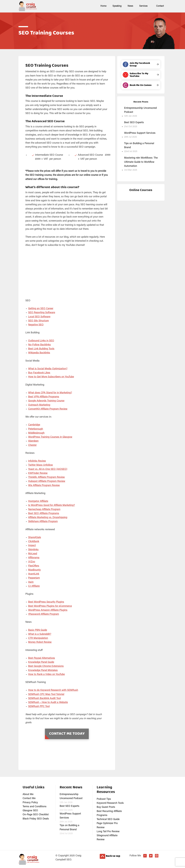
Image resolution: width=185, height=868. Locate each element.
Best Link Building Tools (41, 349)
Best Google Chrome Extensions (46, 666)
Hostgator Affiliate (38, 501)
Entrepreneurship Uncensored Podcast (140, 110)
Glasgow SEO (30, 810)
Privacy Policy (30, 802)
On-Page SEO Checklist (36, 815)
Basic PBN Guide (38, 630)
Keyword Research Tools (110, 803)
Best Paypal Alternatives (42, 658)
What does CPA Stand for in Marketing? (50, 393)
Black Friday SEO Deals (36, 819)
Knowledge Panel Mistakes (43, 670)
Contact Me (29, 798)
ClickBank (34, 541)
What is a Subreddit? (40, 634)
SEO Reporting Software (42, 312)
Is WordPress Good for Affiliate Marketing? (52, 505)
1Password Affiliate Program (44, 614)
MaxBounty (34, 570)
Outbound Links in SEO (41, 341)
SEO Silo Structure (38, 321)
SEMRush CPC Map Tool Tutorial (46, 694)
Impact (32, 545)
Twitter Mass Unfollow (40, 465)
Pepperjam (34, 578)
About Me (28, 794)
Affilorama (34, 558)
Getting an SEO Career (41, 308)
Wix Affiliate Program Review (44, 485)
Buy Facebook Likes (39, 373)
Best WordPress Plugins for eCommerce (50, 606)
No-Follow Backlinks (39, 345)
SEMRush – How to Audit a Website (48, 702)
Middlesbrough (36, 433)
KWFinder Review (38, 473)
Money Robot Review (40, 642)
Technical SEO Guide (108, 819)
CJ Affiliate (34, 586)
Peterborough (36, 429)
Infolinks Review (37, 461)
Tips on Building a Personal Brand (139, 145)
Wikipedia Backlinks (39, 353)
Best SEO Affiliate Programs (44, 513)
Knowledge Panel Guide (41, 662)
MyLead (33, 554)
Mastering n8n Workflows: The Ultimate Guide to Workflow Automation (141, 162)
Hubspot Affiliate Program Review (47, 481)
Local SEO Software (39, 317)
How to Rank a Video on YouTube (46, 674)
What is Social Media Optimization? (48, 369)
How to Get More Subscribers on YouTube (51, 377)
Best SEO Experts (134, 122)
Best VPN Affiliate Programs (44, 397)
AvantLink (34, 574)
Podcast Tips (104, 799)
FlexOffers (34, 566)
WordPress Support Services (140, 133)
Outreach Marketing (39, 405)
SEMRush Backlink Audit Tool (44, 698)
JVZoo (32, 562)
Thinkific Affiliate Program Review (46, 477)
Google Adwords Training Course (46, 401)
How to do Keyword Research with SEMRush (53, 690)
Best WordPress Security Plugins (46, 602)
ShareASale (35, 537)
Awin (31, 582)
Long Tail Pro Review (108, 831)
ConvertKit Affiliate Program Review (48, 409)
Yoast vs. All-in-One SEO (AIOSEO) (48, 469)
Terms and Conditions (35, 806)
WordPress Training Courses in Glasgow (50, 437)
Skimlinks (33, 549)
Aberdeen (33, 441)
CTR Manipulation (38, 638)
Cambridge (34, 425)
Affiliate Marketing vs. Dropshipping (48, 517)
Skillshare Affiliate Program (43, 521)
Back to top (110, 856)
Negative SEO (36, 325)
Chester (32, 445)
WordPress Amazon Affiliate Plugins (48, 610)
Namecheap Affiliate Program (44, 509)
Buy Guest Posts (106, 807)
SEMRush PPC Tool (39, 706)
